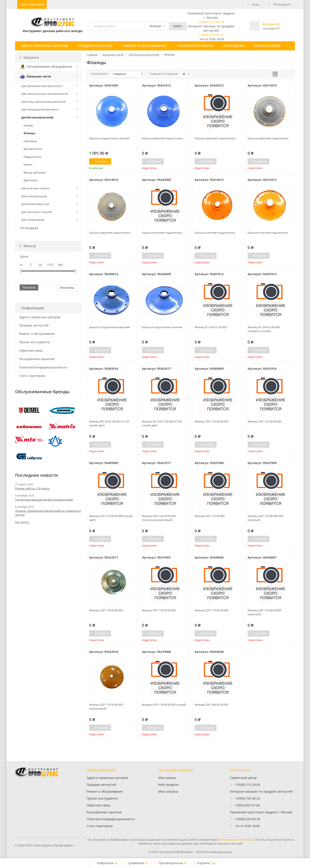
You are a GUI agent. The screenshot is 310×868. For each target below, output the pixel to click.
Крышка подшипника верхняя (110, 327)
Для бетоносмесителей (37, 117)
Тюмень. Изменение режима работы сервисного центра (48, 513)
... (290, 46)
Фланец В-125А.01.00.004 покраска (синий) (264, 329)
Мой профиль (168, 785)
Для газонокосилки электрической (45, 94)
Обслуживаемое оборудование (46, 67)
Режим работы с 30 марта (32, 488)
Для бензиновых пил (35, 204)
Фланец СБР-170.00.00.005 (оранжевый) (106, 707)
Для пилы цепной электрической (43, 102)
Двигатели (30, 180)
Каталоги (29, 57)
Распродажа (234, 46)
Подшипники (32, 157)
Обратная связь (267, 46)
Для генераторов (33, 220)
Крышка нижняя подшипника (162, 233)
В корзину (99, 161)
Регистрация (279, 4)
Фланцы (29, 133)
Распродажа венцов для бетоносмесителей (44, 500)
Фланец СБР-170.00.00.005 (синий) (164, 705)
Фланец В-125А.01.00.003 (211, 327)
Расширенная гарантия (37, 359)
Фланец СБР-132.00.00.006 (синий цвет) (111, 518)
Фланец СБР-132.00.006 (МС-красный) (266, 518)
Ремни (28, 165)
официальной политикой (237, 840)
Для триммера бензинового (40, 109)
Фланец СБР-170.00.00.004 (106, 610)
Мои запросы (168, 791)
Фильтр (28, 246)
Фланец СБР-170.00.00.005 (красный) (264, 612)
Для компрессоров (34, 196)
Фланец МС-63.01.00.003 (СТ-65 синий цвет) (162, 423)
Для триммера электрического (42, 86)
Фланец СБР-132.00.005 (210, 516)
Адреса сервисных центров (44, 46)
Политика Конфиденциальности (43, 367)
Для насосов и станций (36, 212)
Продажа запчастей (95, 46)
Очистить (67, 288)
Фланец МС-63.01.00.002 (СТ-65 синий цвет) (109, 423)
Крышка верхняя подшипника (162, 138)
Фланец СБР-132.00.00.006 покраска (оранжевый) (159, 518)
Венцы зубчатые (35, 172)
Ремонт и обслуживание (145, 46)
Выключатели (33, 149)
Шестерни (30, 141)
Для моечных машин (36, 188)
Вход (253, 4)
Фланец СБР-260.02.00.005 (212, 705)
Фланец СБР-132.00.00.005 (212, 421)
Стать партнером (32, 4)
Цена (48, 256)
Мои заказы (167, 778)
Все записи (22, 522)
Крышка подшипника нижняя (109, 138)
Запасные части (35, 77)
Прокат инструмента (195, 46)
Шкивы (28, 125)
